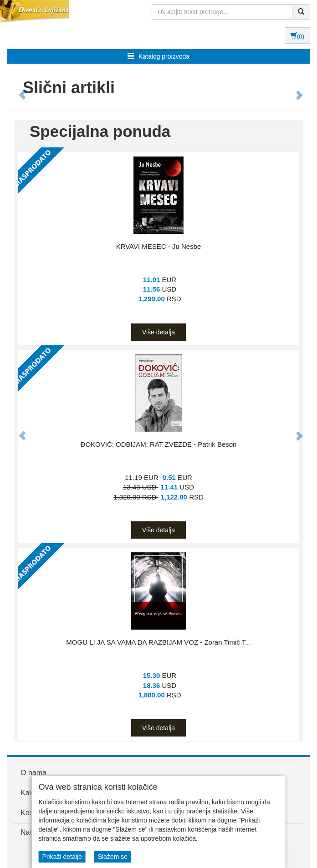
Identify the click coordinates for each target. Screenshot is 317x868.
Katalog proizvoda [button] (158, 56)
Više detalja (158, 332)
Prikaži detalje (62, 857)
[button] (18, 90)
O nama (33, 773)
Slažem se (113, 857)
